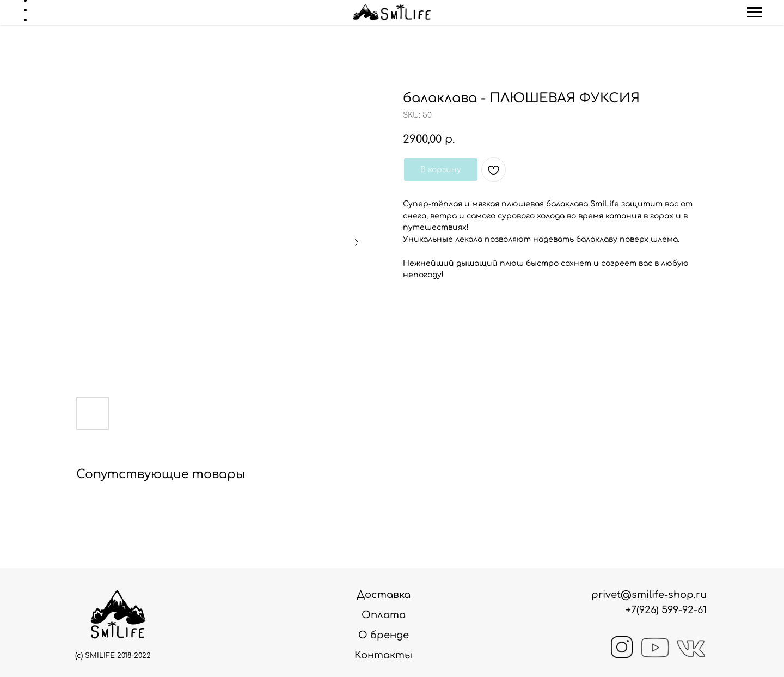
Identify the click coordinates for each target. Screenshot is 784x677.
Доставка (384, 595)
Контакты (383, 655)
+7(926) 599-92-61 (666, 610)
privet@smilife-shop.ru (649, 595)
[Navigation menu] (755, 13)
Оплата (384, 615)
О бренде (384, 635)
